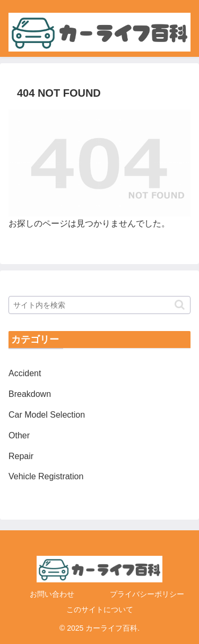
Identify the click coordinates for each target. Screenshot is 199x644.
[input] (99, 305)
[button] (180, 305)
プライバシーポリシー (147, 594)
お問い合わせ (52, 594)
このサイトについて (100, 609)
